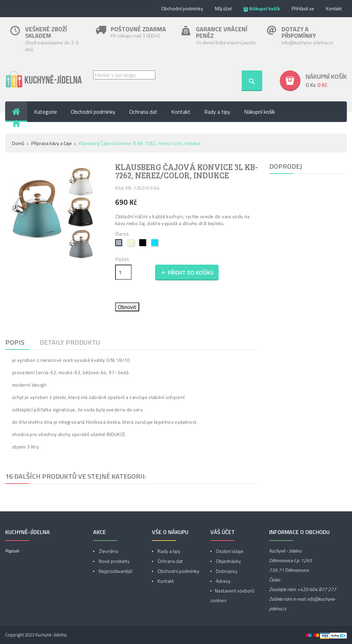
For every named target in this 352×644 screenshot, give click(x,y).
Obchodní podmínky (182, 8)
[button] (313, 81)
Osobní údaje (229, 551)
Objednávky (228, 561)
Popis (15, 342)
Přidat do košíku (187, 273)
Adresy (223, 581)
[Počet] (123, 272)
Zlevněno (108, 551)
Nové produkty (114, 561)
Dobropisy (226, 571)
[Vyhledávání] (124, 75)
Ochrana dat (170, 561)
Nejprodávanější (115, 571)
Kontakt (334, 8)
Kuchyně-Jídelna (51, 635)
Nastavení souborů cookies (232, 595)
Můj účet (223, 8)
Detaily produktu (70, 342)
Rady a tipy (168, 551)
